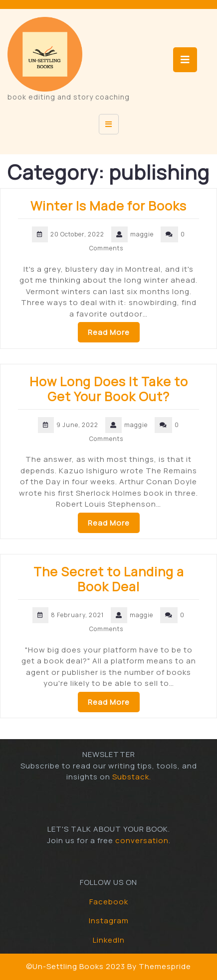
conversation (142, 840)
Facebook (109, 902)
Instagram (109, 921)
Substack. (132, 777)
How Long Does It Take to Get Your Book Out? (109, 389)
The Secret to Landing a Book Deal (109, 579)
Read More (109, 332)
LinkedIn (109, 940)
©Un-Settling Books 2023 (76, 966)
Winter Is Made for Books (108, 206)
